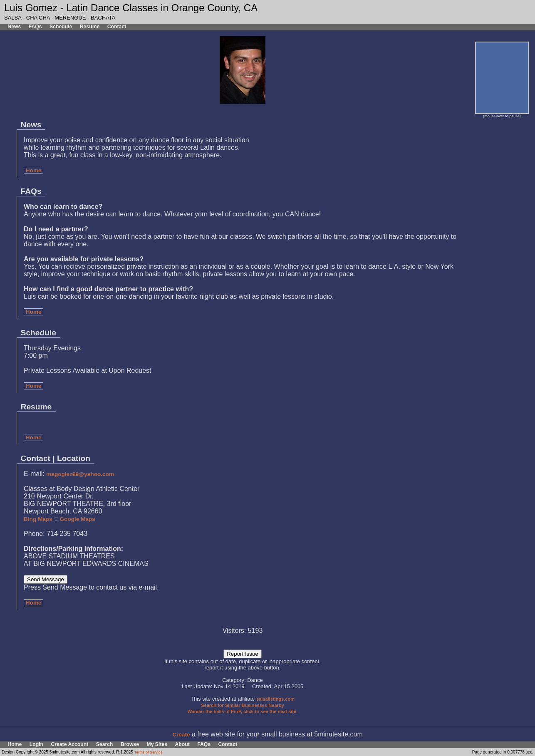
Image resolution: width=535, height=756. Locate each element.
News (14, 27)
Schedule (61, 27)
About (182, 744)
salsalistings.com (275, 699)
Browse (130, 744)
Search (105, 744)
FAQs (35, 27)
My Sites (157, 744)
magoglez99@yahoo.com (80, 474)
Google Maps (78, 519)
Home (33, 170)
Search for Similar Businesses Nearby (243, 705)
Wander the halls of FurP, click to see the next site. (243, 711)
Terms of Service (149, 752)
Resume (90, 27)
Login (36, 744)
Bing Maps (38, 519)
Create (181, 735)
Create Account (69, 744)
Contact (117, 27)
